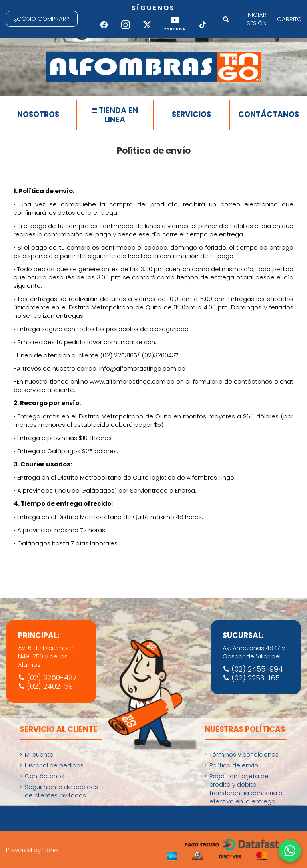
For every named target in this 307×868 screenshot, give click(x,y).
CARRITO (289, 19)
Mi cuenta (39, 754)
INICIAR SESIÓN (257, 19)
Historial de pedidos (54, 765)
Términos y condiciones (244, 754)
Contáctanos (45, 776)
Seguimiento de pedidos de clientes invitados (61, 791)
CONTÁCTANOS (269, 114)
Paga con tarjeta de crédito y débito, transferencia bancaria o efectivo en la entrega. (246, 789)
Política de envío (234, 765)
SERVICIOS (191, 114)
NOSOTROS (38, 114)
